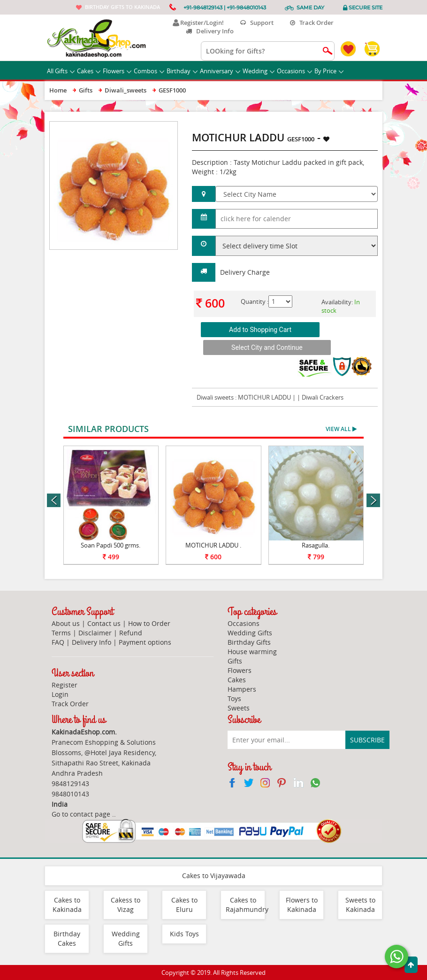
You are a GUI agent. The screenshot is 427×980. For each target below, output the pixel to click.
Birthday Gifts (249, 642)
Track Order (312, 23)
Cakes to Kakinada (67, 905)
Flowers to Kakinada (302, 905)
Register (65, 685)
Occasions (294, 71)
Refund (131, 633)
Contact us (104, 623)
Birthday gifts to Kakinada (122, 7)
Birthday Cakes (67, 938)
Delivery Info (210, 31)
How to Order (149, 623)
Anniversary (220, 71)
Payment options (145, 642)
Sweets (239, 708)
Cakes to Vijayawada (214, 876)
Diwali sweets (215, 397)
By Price (329, 71)
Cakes (89, 71)
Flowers (117, 71)
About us (66, 623)
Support (257, 23)
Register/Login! (198, 23)
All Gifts (61, 71)
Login (60, 694)
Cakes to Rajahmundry (247, 905)
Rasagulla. (316, 545)
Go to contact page (81, 814)
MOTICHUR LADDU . (213, 545)
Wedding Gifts (250, 633)
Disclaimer (95, 633)
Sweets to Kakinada (360, 905)
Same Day (310, 8)
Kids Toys (184, 934)
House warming (252, 652)
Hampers (242, 689)
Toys (234, 698)
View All (341, 429)
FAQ (58, 642)
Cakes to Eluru (184, 905)
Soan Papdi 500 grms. (111, 545)
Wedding (259, 71)
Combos (149, 71)
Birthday (182, 71)
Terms (61, 633)
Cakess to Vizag (126, 905)
